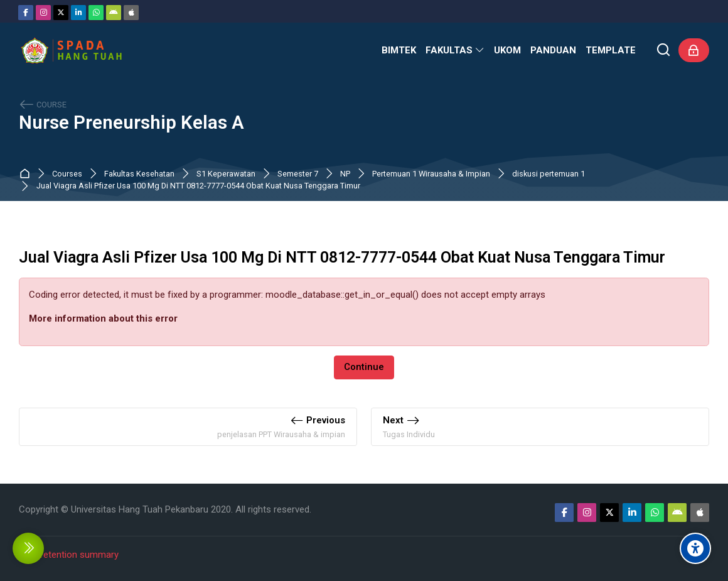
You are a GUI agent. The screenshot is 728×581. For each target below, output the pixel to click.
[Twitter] (61, 13)
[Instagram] (43, 13)
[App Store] (131, 13)
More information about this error (103, 318)
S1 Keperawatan (226, 174)
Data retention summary (69, 555)
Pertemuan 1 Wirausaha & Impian (431, 174)
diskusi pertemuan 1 (549, 174)
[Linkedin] (78, 13)
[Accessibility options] (695, 548)
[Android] (114, 13)
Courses (67, 174)
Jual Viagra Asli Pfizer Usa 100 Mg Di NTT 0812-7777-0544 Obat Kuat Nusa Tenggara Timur (198, 186)
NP (345, 174)
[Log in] (694, 50)
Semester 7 (298, 174)
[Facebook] (26, 13)
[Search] (664, 51)
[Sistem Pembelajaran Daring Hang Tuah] (71, 50)
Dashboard (27, 174)
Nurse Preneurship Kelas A (131, 123)
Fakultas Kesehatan (139, 174)
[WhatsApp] (96, 13)
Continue (364, 367)
